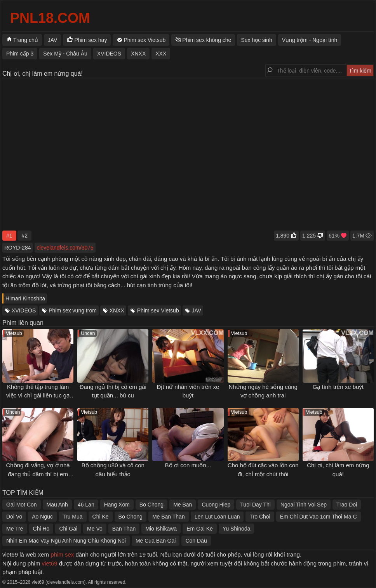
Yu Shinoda (237, 529)
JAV (197, 310)
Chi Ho (41, 529)
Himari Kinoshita (25, 298)
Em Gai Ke (200, 529)
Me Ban (183, 505)
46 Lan (86, 505)
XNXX (117, 310)
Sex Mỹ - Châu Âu (65, 54)
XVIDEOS (24, 310)
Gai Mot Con (22, 505)
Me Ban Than (169, 517)
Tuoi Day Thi (255, 505)
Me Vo (95, 529)
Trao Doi (347, 505)
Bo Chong (151, 505)
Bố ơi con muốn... (188, 465)
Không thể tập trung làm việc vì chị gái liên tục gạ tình (38, 395)
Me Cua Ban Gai (156, 541)
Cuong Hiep (216, 505)
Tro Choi (260, 517)
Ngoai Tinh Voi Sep (304, 505)
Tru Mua (73, 517)
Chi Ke (101, 517)
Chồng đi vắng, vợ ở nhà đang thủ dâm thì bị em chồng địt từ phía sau (38, 474)
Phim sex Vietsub (158, 310)
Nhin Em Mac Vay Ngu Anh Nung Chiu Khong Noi (66, 541)
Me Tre (15, 529)
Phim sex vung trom (73, 310)
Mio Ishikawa (161, 529)
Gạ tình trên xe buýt (338, 387)
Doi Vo (14, 517)
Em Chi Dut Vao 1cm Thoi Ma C (319, 517)
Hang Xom (117, 505)
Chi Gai (68, 529)
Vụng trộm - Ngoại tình (310, 40)
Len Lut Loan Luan (217, 517)
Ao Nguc (42, 517)
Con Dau (196, 541)
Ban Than (124, 529)
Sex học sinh (256, 40)
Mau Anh (57, 505)
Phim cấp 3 (20, 54)
